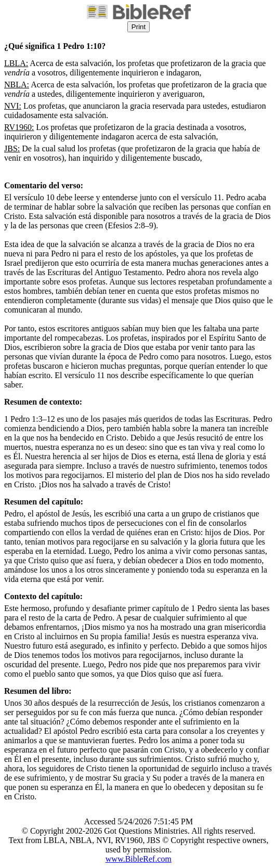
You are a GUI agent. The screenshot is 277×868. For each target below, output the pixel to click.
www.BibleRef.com (138, 859)
